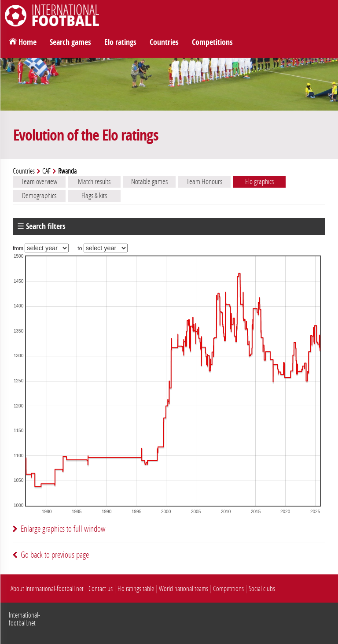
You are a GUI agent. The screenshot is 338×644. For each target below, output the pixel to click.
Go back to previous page (55, 555)
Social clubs (262, 589)
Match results (94, 181)
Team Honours (204, 181)
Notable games (149, 181)
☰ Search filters (41, 226)
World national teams (184, 589)
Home (28, 42)
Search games (70, 42)
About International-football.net (47, 589)
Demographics (39, 196)
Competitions (212, 42)
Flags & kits (94, 196)
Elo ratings (120, 42)
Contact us (101, 589)
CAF (46, 171)
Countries (164, 42)
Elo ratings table (136, 589)
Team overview (39, 181)
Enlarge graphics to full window (63, 529)
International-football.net (24, 619)
